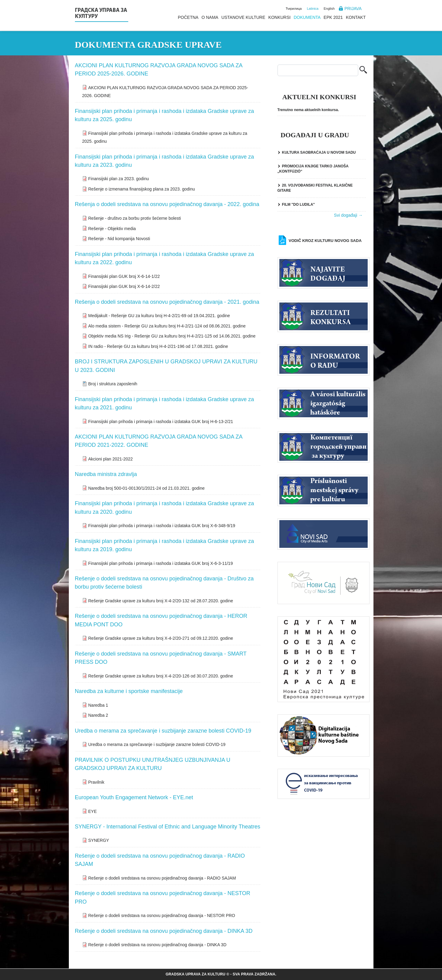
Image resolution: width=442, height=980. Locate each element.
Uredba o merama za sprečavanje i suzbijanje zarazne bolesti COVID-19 (157, 744)
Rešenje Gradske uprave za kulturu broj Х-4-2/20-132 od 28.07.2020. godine (161, 601)
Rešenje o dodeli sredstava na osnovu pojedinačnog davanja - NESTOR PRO (162, 915)
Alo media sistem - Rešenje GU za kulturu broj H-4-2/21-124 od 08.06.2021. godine (167, 326)
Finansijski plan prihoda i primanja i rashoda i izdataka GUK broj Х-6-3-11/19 (161, 563)
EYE (93, 811)
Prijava (353, 9)
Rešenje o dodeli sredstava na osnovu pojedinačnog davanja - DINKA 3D (157, 945)
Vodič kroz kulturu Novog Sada (325, 241)
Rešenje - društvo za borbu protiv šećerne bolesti (135, 218)
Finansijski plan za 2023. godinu (119, 179)
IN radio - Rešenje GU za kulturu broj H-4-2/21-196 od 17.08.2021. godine (158, 346)
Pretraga (363, 70)
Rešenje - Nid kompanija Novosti (119, 239)
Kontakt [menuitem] (356, 17)
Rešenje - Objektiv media (112, 229)
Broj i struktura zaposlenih (113, 384)
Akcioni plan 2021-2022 (111, 459)
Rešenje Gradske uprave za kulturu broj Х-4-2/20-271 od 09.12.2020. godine (161, 638)
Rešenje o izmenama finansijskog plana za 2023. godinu (142, 189)
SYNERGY (99, 840)
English (329, 9)
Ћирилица (294, 9)
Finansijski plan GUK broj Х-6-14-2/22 (124, 286)
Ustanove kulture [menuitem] (243, 17)
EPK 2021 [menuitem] (333, 17)
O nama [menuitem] (210, 17)
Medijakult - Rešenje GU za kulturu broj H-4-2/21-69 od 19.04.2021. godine (159, 316)
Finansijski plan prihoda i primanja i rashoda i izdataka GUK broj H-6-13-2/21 (161, 422)
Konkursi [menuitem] (279, 17)
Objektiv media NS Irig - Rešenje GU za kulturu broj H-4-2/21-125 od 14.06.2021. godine (172, 336)
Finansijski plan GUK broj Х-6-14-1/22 (124, 276)
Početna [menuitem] (188, 17)
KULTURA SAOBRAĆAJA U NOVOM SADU (319, 152)
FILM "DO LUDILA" (299, 205)
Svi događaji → (348, 215)
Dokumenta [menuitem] (307, 17)
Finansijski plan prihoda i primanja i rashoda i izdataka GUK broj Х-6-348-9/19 (162, 526)
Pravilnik (96, 782)
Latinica (313, 9)
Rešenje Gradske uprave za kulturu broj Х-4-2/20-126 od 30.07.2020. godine (161, 676)
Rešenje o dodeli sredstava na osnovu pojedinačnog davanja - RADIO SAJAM (162, 878)
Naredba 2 (98, 715)
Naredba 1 (98, 705)
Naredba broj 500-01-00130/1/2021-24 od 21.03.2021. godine (147, 488)
